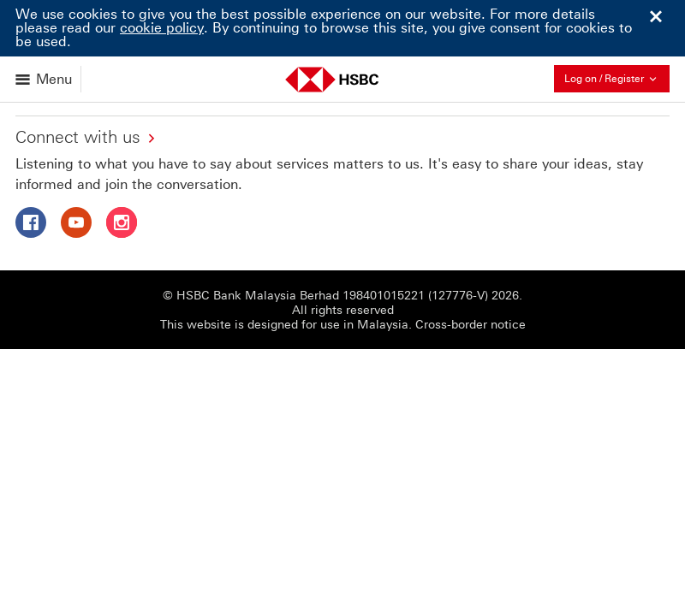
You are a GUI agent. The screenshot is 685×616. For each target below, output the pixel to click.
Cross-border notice (471, 325)
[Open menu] (45, 79)
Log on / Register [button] (617, 78)
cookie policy (162, 28)
